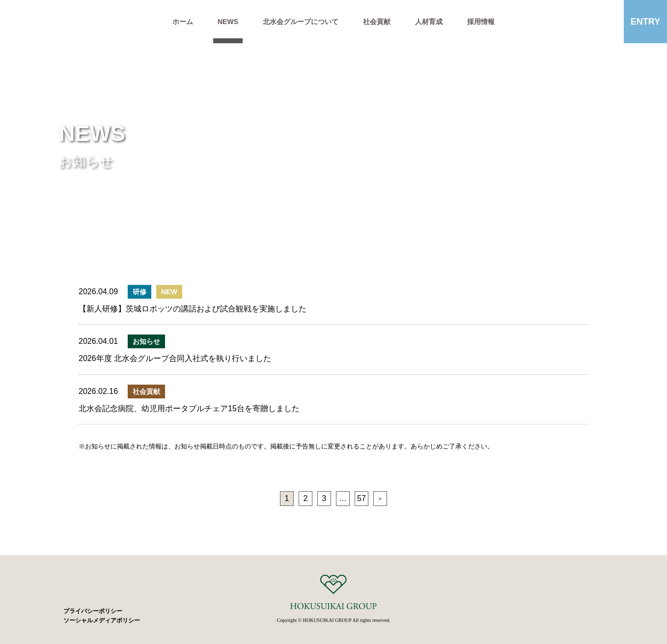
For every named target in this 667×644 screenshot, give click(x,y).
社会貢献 (377, 22)
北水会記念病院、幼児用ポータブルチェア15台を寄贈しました (189, 408)
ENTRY (645, 22)
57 (361, 498)
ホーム (183, 22)
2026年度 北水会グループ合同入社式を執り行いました (175, 358)
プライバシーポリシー (93, 611)
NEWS (228, 22)
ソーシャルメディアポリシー (102, 620)
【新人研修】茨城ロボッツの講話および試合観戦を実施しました (193, 309)
